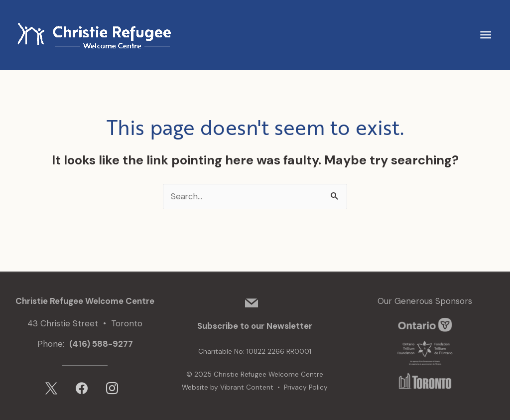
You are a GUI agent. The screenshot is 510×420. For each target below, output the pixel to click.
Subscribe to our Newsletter (255, 326)
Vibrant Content (247, 387)
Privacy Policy (306, 387)
